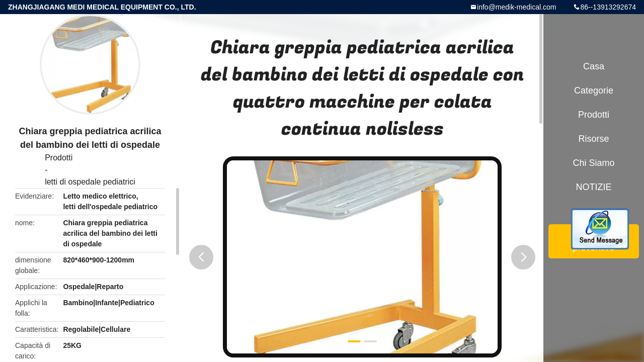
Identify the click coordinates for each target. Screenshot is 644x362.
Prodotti (59, 158)
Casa (594, 66)
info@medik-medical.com (516, 7)
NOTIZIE (594, 187)
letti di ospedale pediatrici (90, 182)
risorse (593, 139)
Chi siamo (593, 163)
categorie (594, 90)
